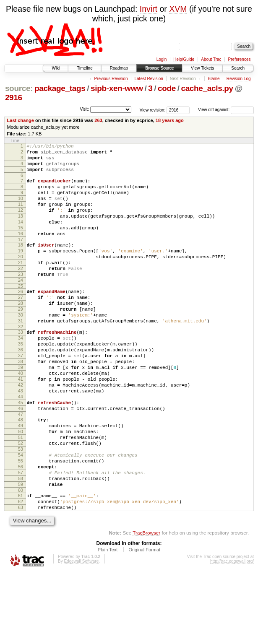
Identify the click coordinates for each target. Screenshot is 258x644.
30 (21, 348)
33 (21, 367)
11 (21, 216)
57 (21, 537)
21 (21, 285)
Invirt (149, 9)
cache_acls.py (207, 88)
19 (21, 271)
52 (21, 501)
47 (21, 467)
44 (21, 446)
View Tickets (202, 68)
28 (21, 333)
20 (21, 278)
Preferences (240, 59)
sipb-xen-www (117, 88)
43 (21, 439)
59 (21, 551)
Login (162, 59)
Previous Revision (111, 79)
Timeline (85, 68)
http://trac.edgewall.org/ (232, 633)
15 (21, 244)
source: (19, 88)
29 (21, 340)
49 (21, 480)
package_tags (60, 88)
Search (238, 68)
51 (21, 494)
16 (21, 251)
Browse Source (159, 68)
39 (21, 410)
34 (21, 374)
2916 (14, 97)
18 (21, 264)
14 (21, 237)
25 (21, 314)
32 (21, 362)
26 (21, 319)
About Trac (211, 59)
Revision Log (239, 79)
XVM (178, 9)
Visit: (84, 109)
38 (21, 403)
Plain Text (108, 621)
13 (21, 230)
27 (21, 326)
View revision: (153, 110)
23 (21, 299)
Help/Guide (184, 59)
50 (21, 487)
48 (21, 473)
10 (21, 208)
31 (21, 355)
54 (21, 515)
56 (21, 530)
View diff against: (226, 110)
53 (21, 508)
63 (21, 578)
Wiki (56, 68)
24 (21, 306)
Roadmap (119, 68)
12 (21, 223)
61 (21, 563)
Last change (21, 120)
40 (21, 417)
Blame (214, 79)
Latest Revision (149, 79)
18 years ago (170, 120)
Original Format (144, 621)
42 (21, 431)
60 (21, 558)
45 (21, 453)
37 (21, 396)
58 (21, 544)
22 (21, 292)
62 (21, 571)
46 (21, 460)
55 (21, 522)
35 (21, 382)
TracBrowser (146, 604)
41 (21, 424)
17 (21, 258)
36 (21, 389)
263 (98, 120)
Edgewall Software (81, 633)
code (167, 88)
